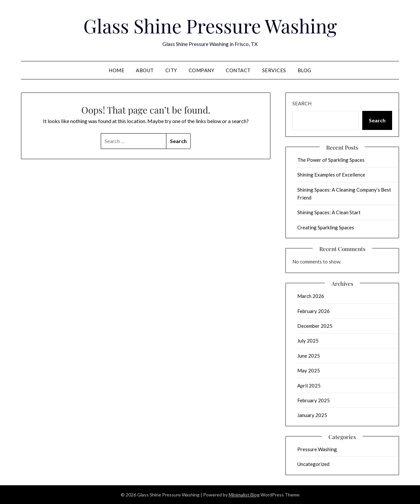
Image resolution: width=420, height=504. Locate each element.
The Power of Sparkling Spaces (331, 160)
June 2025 (309, 356)
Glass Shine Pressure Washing (210, 26)
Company (202, 70)
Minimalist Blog (244, 495)
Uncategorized (313, 464)
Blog (304, 70)
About (145, 70)
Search (302, 103)
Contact (238, 70)
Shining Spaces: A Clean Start (329, 212)
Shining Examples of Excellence (331, 175)
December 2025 (315, 326)
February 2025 (314, 400)
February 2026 (314, 311)
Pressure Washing (317, 449)
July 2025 (308, 341)
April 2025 (309, 386)
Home (116, 70)
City (171, 70)
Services (274, 70)
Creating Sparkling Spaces (326, 227)
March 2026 (311, 296)
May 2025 (309, 370)
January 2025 (312, 415)
